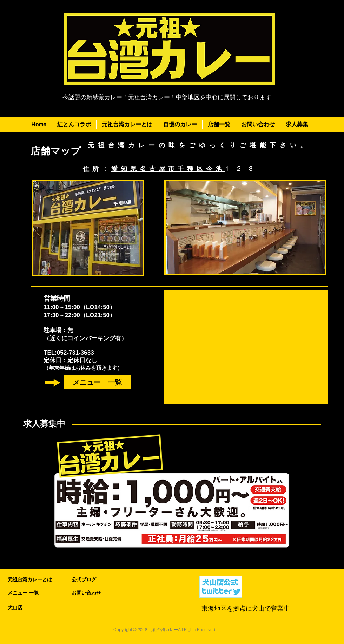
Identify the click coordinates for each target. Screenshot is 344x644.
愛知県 (125, 169)
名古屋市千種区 (173, 169)
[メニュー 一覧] (97, 382)
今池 (216, 169)
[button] (219, 124)
